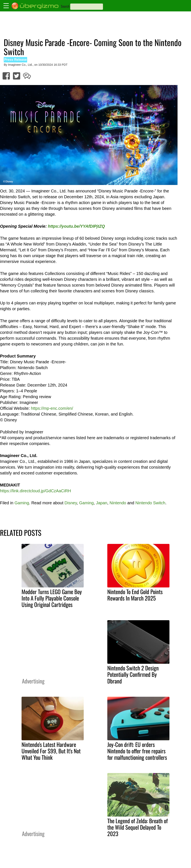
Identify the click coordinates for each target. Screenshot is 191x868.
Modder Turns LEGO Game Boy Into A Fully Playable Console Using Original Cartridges (52, 598)
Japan (102, 503)
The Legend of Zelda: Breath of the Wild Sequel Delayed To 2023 (138, 827)
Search (65, 6)
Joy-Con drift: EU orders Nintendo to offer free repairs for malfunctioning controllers (137, 751)
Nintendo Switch (150, 503)
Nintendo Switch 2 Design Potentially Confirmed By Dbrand (133, 674)
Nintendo (118, 503)
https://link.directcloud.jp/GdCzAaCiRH (35, 491)
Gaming (22, 503)
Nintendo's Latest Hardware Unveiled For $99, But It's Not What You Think (51, 751)
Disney (71, 503)
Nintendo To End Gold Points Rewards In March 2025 (135, 595)
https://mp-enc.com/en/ (52, 408)
